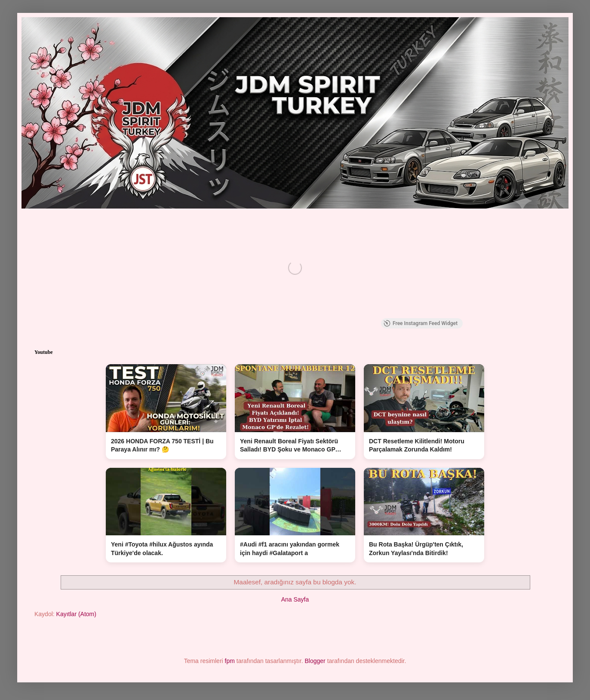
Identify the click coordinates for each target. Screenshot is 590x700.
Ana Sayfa (295, 599)
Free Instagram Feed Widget (421, 323)
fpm (230, 661)
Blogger (315, 661)
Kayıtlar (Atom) (76, 614)
